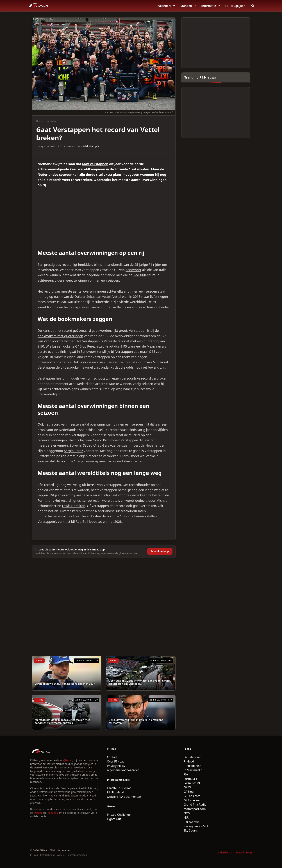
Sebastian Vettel (98, 297)
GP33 (187, 787)
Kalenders (166, 6)
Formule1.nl (192, 783)
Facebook (52, 813)
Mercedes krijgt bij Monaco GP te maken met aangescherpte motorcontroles (62, 721)
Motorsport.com (195, 809)
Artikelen (52, 121)
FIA (186, 774)
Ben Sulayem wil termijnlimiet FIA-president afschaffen (136, 721)
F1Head (189, 761)
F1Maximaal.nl (193, 770)
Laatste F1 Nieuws (119, 788)
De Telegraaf (192, 757)
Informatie (210, 6)
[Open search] (253, 6)
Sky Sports (191, 830)
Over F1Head (116, 761)
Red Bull (139, 275)
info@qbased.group (77, 855)
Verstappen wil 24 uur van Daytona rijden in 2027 (65, 684)
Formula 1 (190, 779)
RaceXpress (191, 822)
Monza (158, 362)
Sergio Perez (73, 451)
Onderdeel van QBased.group (234, 852)
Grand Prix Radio (195, 805)
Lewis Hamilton (74, 506)
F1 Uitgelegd (116, 792)
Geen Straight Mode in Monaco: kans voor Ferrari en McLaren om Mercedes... (139, 682)
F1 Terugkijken (235, 6)
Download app (160, 551)
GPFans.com (192, 796)
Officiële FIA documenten (124, 797)
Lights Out (114, 819)
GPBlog (189, 792)
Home (39, 121)
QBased (68, 760)
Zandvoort (133, 270)
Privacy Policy (116, 766)
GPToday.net (192, 800)
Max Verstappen (95, 164)
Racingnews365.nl (196, 826)
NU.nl (187, 818)
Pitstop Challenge (119, 815)
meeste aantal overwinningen (83, 291)
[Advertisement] (104, 219)
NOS (187, 813)
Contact (112, 757)
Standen (188, 6)
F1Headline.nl (193, 766)
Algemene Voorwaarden (123, 770)
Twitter (38, 813)
